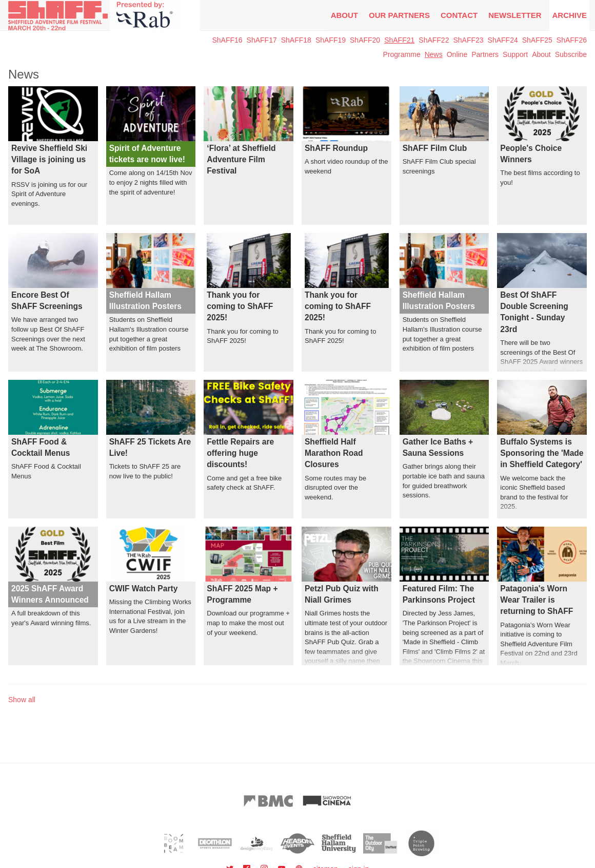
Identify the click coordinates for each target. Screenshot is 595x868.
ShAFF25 (537, 40)
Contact (459, 15)
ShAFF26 (572, 40)
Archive (569, 15)
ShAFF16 (227, 40)
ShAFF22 (434, 40)
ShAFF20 (365, 40)
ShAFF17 (262, 40)
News (434, 54)
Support (515, 54)
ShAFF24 (503, 40)
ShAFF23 (468, 40)
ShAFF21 (399, 40)
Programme (402, 54)
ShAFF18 (296, 40)
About (344, 15)
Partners (485, 54)
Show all (22, 700)
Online (457, 54)
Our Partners (399, 15)
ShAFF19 (331, 40)
